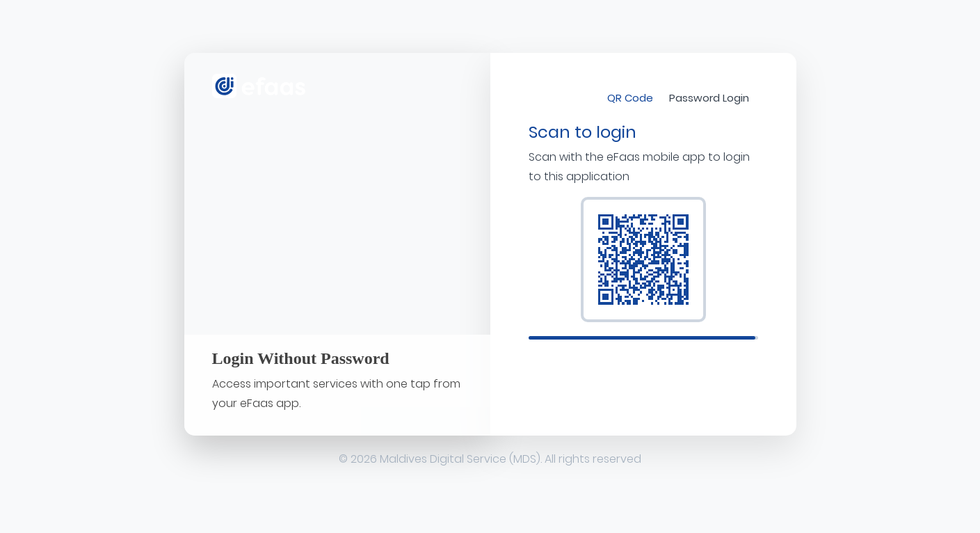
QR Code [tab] (630, 98)
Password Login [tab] (709, 98)
